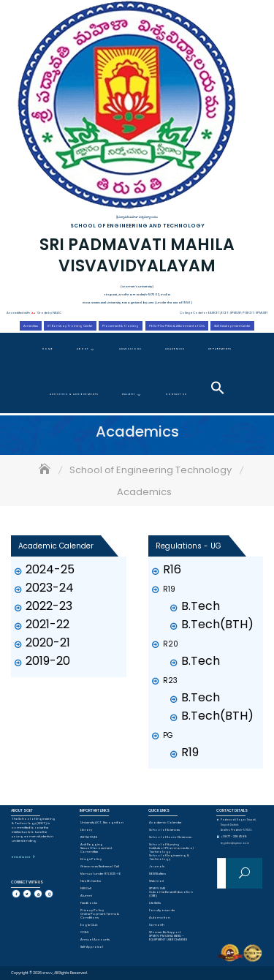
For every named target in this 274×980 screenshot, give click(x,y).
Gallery (129, 394)
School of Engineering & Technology (169, 857)
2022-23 (49, 606)
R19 (190, 752)
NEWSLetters (157, 874)
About (83, 349)
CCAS (84, 932)
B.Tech (201, 606)
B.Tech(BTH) (217, 624)
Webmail (156, 881)
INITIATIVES (89, 837)
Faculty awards (162, 910)
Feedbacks (89, 903)
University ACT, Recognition (102, 822)
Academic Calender (165, 822)
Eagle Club (89, 925)
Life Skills (155, 903)
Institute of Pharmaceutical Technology (171, 850)
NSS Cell (86, 888)
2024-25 (50, 569)
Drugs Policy (91, 859)
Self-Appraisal (92, 947)
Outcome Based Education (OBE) (171, 894)
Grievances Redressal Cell (100, 866)
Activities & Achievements (74, 394)
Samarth (157, 925)
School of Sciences (164, 830)
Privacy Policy (92, 910)
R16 (172, 569)
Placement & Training (121, 326)
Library (86, 830)
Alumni (86, 896)
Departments (220, 349)
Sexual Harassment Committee (96, 850)
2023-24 (50, 588)
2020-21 (48, 642)
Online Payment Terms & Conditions (100, 916)
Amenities (31, 326)
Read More (21, 857)
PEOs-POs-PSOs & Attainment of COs (177, 326)
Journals (157, 866)
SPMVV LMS (157, 888)
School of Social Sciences (170, 837)
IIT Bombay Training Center (70, 326)
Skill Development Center (232, 326)
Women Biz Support (165, 932)
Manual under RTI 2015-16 (101, 874)
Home (48, 349)
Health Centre (91, 881)
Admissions (130, 349)
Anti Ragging (92, 844)
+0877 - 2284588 (234, 836)
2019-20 (48, 661)
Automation (160, 917)
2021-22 (47, 624)
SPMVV (47, 973)
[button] (218, 388)
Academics (175, 349)
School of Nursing (164, 844)
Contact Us (176, 394)
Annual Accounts (95, 939)
